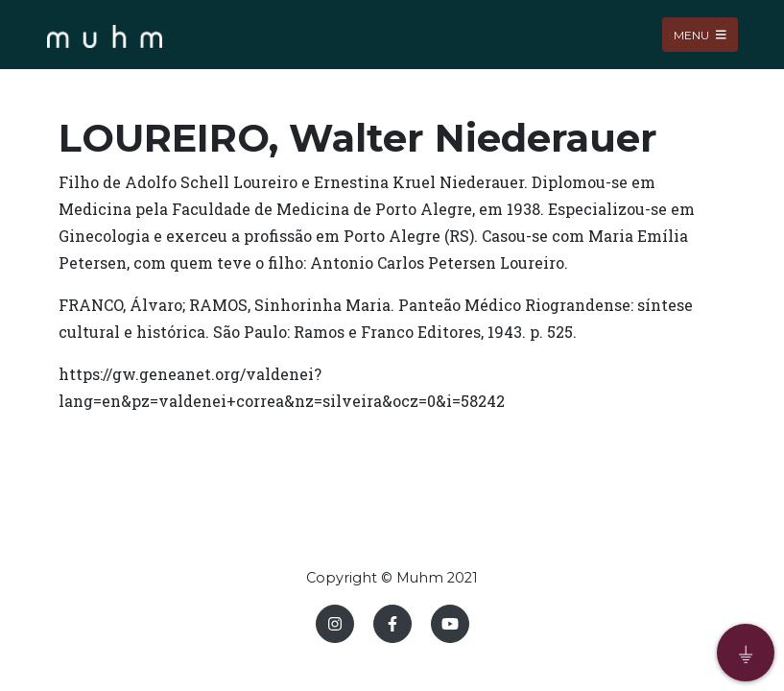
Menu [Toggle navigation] (700, 34)
